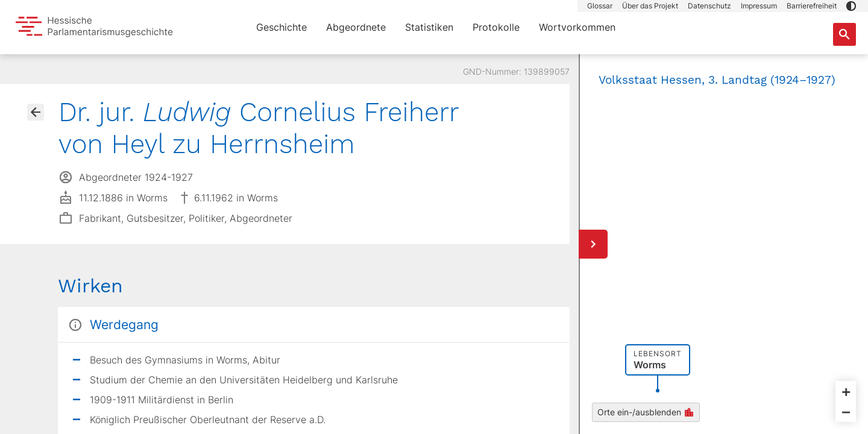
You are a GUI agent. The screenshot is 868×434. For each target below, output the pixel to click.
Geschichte (281, 27)
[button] (851, 6)
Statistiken (429, 27)
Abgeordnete (356, 27)
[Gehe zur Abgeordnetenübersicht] (36, 112)
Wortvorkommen (577, 27)
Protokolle (496, 27)
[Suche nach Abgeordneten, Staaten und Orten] (844, 34)
